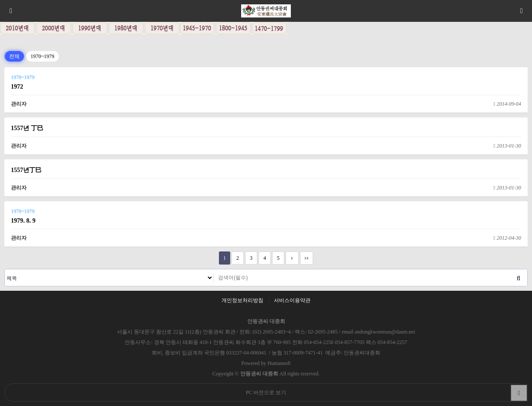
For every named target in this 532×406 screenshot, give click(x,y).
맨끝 (307, 258)
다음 (292, 258)
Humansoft (279, 363)
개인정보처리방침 (242, 300)
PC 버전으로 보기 (266, 392)
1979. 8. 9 (23, 220)
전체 (14, 56)
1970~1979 (43, 56)
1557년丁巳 (26, 170)
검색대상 (5, 270)
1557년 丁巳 (27, 128)
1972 (17, 86)
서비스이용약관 (292, 300)
